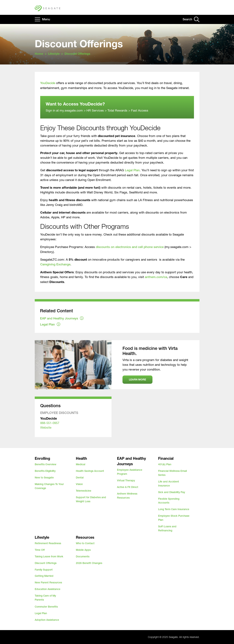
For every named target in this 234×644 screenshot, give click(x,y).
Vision (79, 484)
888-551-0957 (50, 423)
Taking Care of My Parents (45, 598)
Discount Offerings (46, 563)
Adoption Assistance (47, 620)
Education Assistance (48, 589)
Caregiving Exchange (55, 264)
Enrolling (42, 458)
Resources (85, 537)
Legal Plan (132, 170)
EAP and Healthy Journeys (59, 318)
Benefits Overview (46, 464)
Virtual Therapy (126, 480)
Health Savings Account (90, 471)
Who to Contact (85, 543)
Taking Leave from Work (49, 556)
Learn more (137, 379)
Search (187, 19)
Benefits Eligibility (45, 471)
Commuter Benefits (46, 607)
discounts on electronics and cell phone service (130, 247)
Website (46, 427)
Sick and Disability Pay (172, 492)
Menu (46, 19)
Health (81, 458)
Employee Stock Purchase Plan (174, 518)
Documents (83, 556)
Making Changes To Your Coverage (49, 486)
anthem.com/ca (156, 277)
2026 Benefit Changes (89, 563)
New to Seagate (44, 478)
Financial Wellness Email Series (172, 473)
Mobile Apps (83, 550)
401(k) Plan (165, 464)
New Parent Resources (48, 582)
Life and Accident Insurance (169, 484)
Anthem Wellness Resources (127, 496)
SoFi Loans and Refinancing (167, 528)
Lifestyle (54, 54)
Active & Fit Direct (128, 487)
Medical (81, 464)
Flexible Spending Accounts (169, 501)
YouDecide (48, 83)
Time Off (40, 550)
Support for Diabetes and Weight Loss (91, 499)
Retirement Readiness (48, 543)
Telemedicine (84, 491)
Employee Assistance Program (130, 472)
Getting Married (44, 576)
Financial (166, 458)
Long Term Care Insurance (174, 509)
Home (39, 54)
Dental (80, 478)
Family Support (44, 570)
